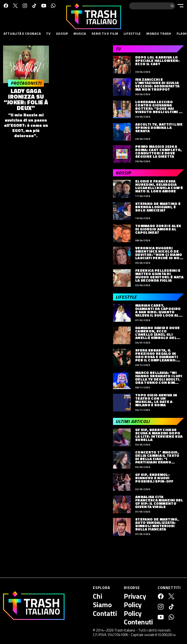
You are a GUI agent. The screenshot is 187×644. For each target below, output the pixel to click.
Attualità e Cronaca (22, 33)
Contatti (105, 613)
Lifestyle (132, 33)
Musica (80, 33)
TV (48, 33)
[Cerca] (172, 6)
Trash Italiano (125, 630)
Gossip (62, 33)
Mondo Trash (159, 33)
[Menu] (180, 6)
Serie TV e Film (105, 33)
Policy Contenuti (138, 618)
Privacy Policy (135, 600)
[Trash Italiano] (34, 606)
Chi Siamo (102, 600)
